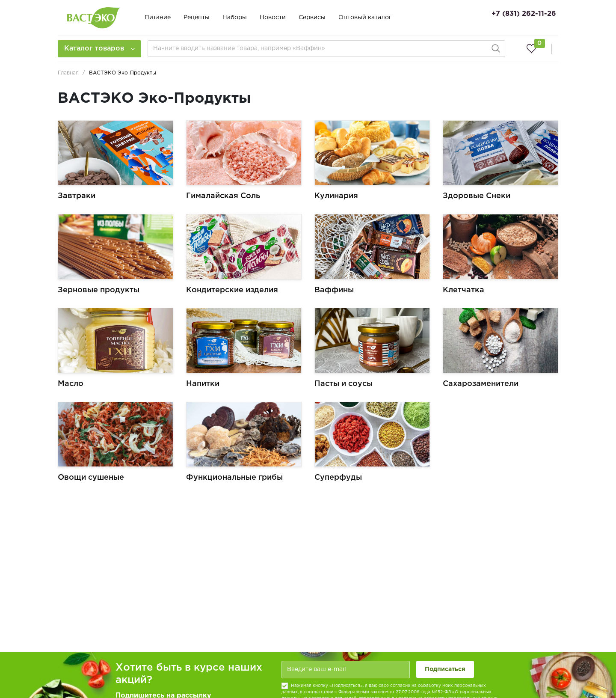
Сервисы (312, 18)
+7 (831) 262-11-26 (524, 14)
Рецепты (197, 18)
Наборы (235, 18)
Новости (273, 18)
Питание (158, 18)
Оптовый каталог (365, 18)
